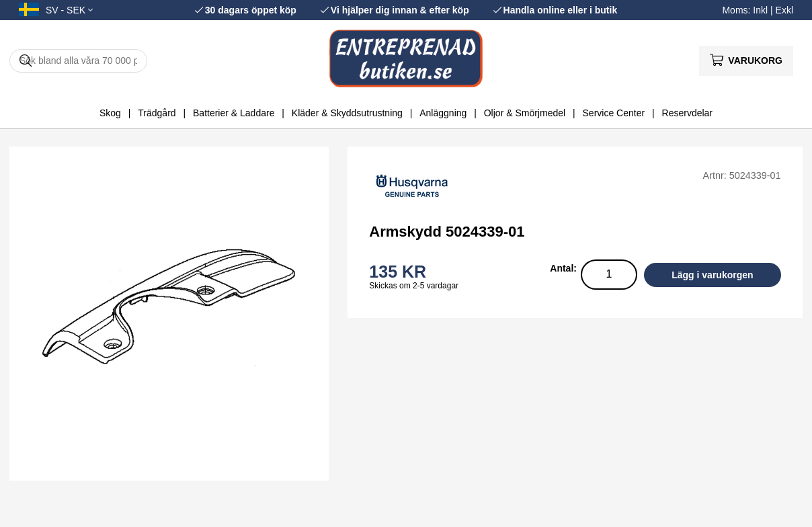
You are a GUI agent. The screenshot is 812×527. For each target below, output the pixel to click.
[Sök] (78, 61)
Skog (110, 113)
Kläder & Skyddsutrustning (347, 113)
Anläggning (443, 113)
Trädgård (157, 113)
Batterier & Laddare (234, 113)
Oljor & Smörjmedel (525, 113)
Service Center (614, 113)
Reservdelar (687, 113)
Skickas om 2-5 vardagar (414, 286)
